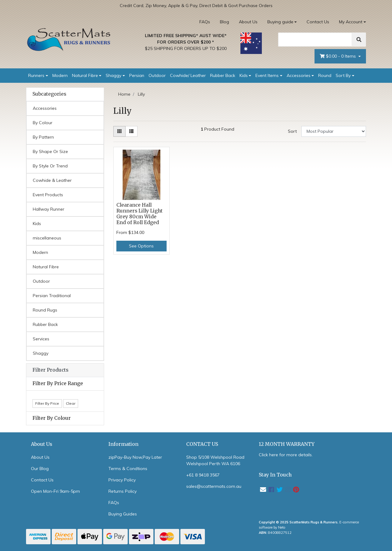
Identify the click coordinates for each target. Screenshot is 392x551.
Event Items (267, 75)
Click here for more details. (286, 455)
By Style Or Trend (50, 166)
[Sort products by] (334, 131)
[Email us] (263, 490)
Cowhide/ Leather (188, 75)
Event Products (48, 195)
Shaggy (113, 75)
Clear (71, 403)
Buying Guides (123, 514)
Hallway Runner (49, 209)
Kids (244, 75)
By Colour (43, 123)
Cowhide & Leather (52, 180)
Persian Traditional (52, 296)
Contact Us (318, 22)
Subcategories (49, 94)
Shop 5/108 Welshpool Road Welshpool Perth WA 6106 (215, 460)
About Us (248, 22)
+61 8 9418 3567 (203, 475)
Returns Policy (123, 491)
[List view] (131, 131)
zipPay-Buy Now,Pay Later (135, 457)
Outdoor (157, 75)
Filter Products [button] (50, 370)
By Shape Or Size (50, 151)
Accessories (299, 75)
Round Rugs (45, 310)
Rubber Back (223, 75)
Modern (60, 75)
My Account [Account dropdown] (351, 22)
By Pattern (43, 137)
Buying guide (280, 22)
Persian (137, 75)
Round (325, 75)
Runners (36, 75)
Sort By (343, 75)
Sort (292, 131)
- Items (338, 56)
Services (41, 339)
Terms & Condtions (128, 469)
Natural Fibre (85, 75)
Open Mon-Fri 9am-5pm (55, 491)
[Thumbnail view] (119, 131)
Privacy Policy (122, 480)
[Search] (315, 40)
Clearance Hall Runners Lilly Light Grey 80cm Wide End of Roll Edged (139, 214)
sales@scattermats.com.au (214, 486)
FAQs (205, 22)
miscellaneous (47, 238)
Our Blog (40, 469)
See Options (141, 246)
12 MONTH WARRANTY (287, 444)
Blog (224, 22)
